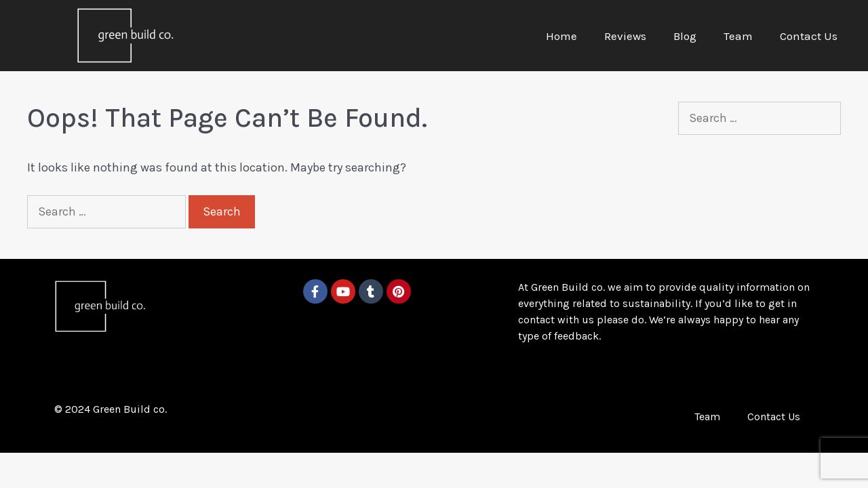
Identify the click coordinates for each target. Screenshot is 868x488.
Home (561, 36)
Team (738, 36)
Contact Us (809, 36)
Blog (685, 36)
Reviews (625, 36)
